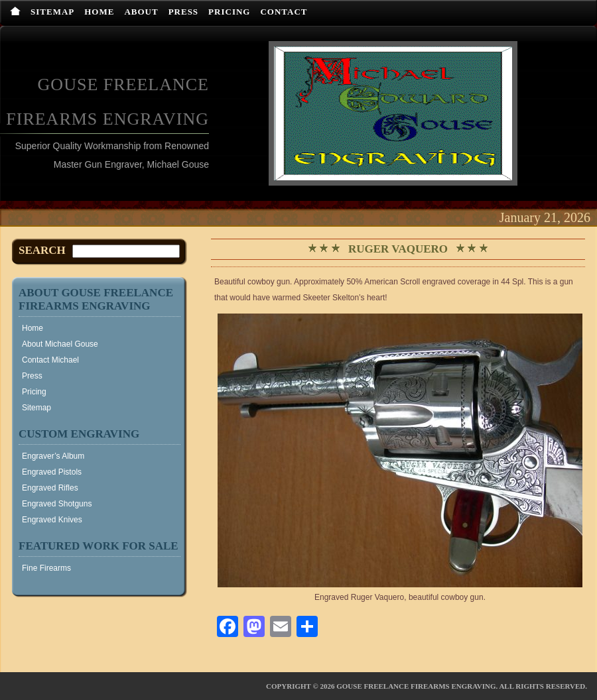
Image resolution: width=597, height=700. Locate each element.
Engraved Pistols (52, 472)
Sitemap (52, 12)
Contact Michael (50, 360)
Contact (284, 12)
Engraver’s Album (53, 456)
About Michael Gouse (60, 344)
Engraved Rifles (50, 488)
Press (183, 12)
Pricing (229, 12)
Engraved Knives (52, 520)
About (141, 12)
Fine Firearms (46, 568)
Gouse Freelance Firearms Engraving (416, 686)
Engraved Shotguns (57, 504)
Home (99, 12)
